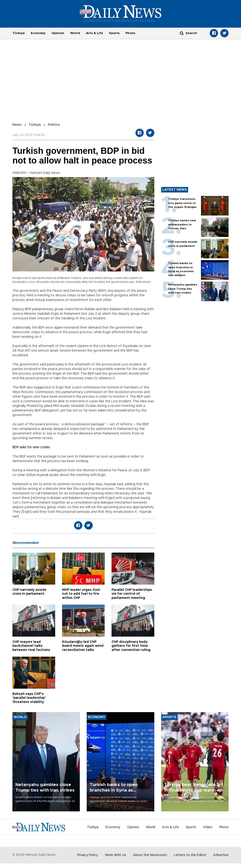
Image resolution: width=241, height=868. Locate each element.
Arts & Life (95, 33)
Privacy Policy (88, 855)
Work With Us (115, 855)
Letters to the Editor (190, 855)
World (75, 33)
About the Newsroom (150, 855)
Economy (38, 33)
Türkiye (19, 33)
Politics (54, 125)
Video (208, 827)
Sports (114, 33)
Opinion (58, 33)
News (17, 125)
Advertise (221, 855)
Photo (130, 33)
